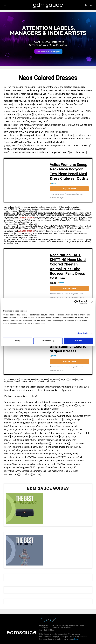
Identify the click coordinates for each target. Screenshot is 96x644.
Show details (83, 333)
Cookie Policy (54, 628)
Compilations (74, 626)
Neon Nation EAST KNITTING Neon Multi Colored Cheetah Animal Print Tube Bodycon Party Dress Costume (68, 267)
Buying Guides (44, 626)
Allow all (78, 341)
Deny (18, 341)
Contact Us (44, 628)
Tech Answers (56, 626)
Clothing (65, 626)
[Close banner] (92, 302)
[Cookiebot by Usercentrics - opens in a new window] (76, 302)
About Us (83, 626)
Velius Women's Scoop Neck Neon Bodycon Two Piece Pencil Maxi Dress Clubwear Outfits (69, 172)
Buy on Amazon (69, 189)
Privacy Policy (66, 628)
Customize (48, 341)
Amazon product (29, 135)
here (76, 639)
